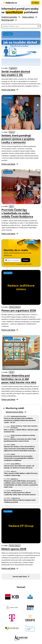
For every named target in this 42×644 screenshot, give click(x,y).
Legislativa (13, 68)
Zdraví (12, 372)
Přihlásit (26, 260)
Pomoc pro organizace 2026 (19, 311)
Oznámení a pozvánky (9, 17)
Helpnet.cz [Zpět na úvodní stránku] (11, 3)
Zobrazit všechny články (14, 412)
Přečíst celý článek (8, 90)
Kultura (12, 132)
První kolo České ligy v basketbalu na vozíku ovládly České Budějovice (17, 213)
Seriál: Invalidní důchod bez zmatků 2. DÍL (16, 73)
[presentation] (21, 48)
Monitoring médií (8, 20)
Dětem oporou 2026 (14, 549)
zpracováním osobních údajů (24, 264)
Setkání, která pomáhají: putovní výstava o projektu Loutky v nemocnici (18, 139)
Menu (36, 3)
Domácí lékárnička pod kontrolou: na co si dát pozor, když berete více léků (19, 379)
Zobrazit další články (20, 577)
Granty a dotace (28, 17)
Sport (11, 206)
